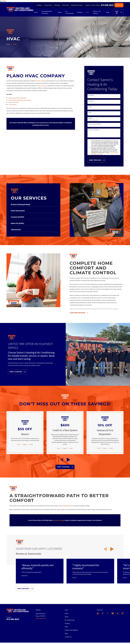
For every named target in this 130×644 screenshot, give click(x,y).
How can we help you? (94, 130)
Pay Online (66, 5)
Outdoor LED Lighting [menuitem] (97, 12)
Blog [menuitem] (108, 12)
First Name (91, 95)
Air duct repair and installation (18, 98)
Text (18, 444)
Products (39, 5)
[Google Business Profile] (98, 613)
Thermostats (13, 105)
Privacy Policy (113, 152)
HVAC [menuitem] (88, 12)
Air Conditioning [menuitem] (69, 12)
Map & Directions (41, 618)
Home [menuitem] (36, 12)
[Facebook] (103, 613)
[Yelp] (118, 613)
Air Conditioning (70, 620)
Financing (57, 5)
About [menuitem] (60, 12)
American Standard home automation (20, 100)
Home (67, 613)
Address (90, 118)
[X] (108, 613)
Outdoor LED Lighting (71, 630)
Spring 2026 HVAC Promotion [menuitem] (47, 12)
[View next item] (112, 549)
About (67, 617)
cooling (43, 81)
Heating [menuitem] (80, 12)
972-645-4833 (107, 5)
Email (90, 113)
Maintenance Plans (77, 5)
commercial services (41, 86)
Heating (67, 623)
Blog (66, 633)
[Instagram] (123, 613)
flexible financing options (65, 506)
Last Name (91, 101)
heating (37, 81)
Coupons (88, 5)
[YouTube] (113, 613)
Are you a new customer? (95, 124)
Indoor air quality (14, 102)
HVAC (66, 627)
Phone (90, 107)
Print (31, 444)
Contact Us (68, 637)
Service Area (48, 5)
